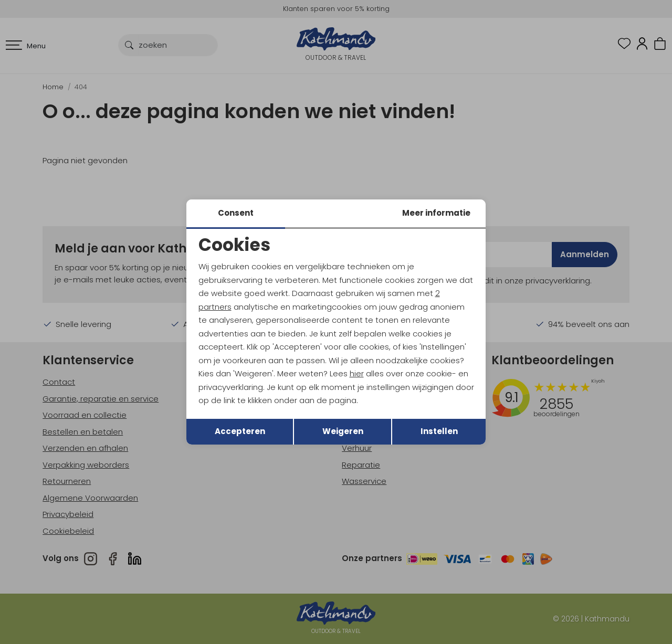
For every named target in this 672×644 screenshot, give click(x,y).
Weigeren (343, 431)
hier (357, 373)
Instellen (439, 431)
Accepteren (240, 431)
